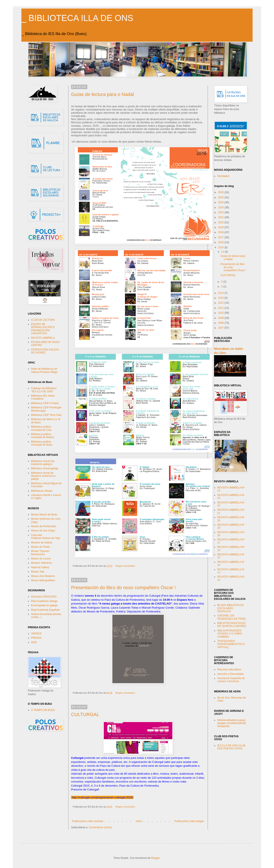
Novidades (223, 176)
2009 (221, 318)
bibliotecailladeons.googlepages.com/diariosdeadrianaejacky (232, 723)
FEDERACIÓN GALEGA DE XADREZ (45, 351)
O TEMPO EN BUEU (43, 710)
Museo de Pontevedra (44, 526)
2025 (221, 197)
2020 (221, 222)
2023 (221, 207)
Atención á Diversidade (230, 674)
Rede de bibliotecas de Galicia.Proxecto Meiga (44, 370)
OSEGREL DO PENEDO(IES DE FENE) (232, 617)
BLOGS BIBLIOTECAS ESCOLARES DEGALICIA (230, 608)
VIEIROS (36, 634)
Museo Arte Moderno (43, 576)
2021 (221, 217)
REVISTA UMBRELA (43, 338)
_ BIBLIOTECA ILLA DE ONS (77, 18)
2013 (221, 298)
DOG (34, 642)
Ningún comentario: (126, 566)
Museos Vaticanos (41, 563)
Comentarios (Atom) (100, 827)
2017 (221, 237)
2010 (221, 313)
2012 (221, 303)
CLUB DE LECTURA (43, 320)
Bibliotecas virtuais (42, 491)
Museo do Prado (40, 547)
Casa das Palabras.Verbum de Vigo (46, 537)
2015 (221, 247)
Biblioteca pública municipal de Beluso (42, 436)
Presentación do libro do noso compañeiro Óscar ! (123, 588)
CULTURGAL (85, 714)
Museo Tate (38, 572)
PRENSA (36, 638)
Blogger (156, 858)
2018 (221, 232)
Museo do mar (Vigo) (43, 531)
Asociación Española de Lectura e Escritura (231, 680)
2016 (221, 242)
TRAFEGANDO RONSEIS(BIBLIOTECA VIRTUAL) (231, 644)
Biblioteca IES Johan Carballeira (43, 397)
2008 (221, 323)
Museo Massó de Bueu (44, 515)
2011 (221, 308)
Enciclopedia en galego (44, 605)
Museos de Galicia (42, 543)
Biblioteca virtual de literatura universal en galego (43, 476)
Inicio (139, 821)
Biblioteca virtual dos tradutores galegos (43, 463)
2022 (221, 212)
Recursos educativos (229, 669)
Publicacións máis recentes (88, 821)
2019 (221, 227)
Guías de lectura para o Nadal (103, 94)
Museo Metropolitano (43, 580)
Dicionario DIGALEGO (44, 597)
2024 (221, 202)
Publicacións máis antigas (189, 821)
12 (223, 252)
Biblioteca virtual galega (45, 468)
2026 (221, 192)
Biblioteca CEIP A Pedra (45, 403)
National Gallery (40, 567)
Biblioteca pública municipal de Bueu (42, 443)
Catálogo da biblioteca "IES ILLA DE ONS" (44, 390)
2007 (221, 328)
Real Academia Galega (44, 601)
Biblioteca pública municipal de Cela (41, 428)
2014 (221, 293)
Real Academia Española (45, 610)
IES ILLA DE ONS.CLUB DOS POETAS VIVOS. (231, 747)
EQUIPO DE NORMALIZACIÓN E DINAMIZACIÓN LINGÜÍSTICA (43, 329)
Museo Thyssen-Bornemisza (40, 553)
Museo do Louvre (41, 559)
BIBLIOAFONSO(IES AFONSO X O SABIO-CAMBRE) (230, 634)
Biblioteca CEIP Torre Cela (46, 415)
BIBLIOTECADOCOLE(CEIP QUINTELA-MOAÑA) (232, 625)
